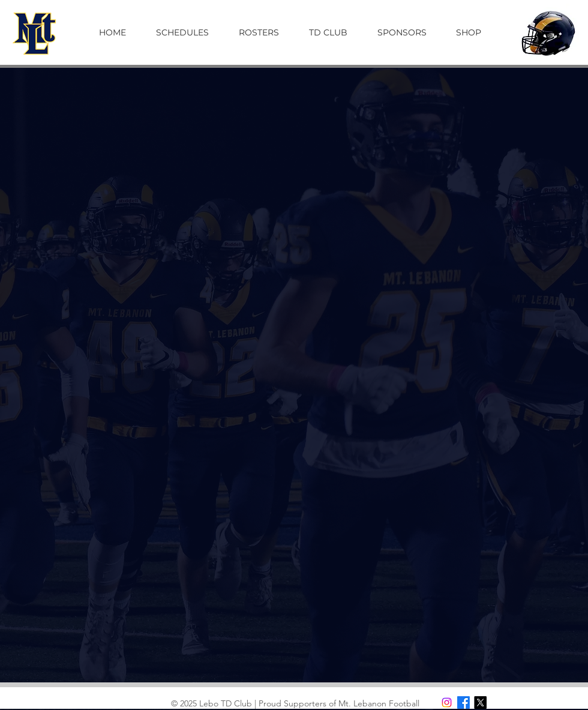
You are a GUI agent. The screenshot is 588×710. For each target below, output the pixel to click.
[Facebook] (463, 702)
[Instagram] (447, 702)
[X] (480, 702)
